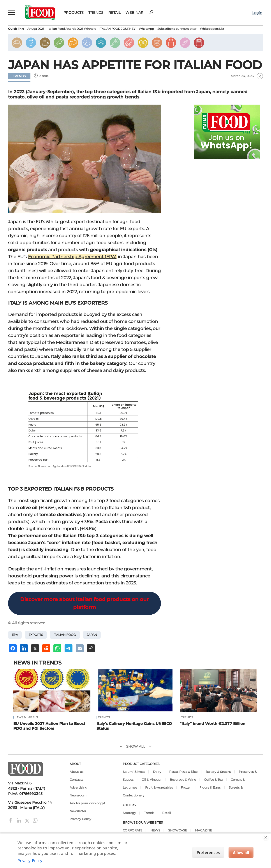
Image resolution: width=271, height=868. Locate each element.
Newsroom (78, 795)
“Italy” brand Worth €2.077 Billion (213, 724)
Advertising (78, 787)
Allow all (241, 852)
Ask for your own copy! (87, 803)
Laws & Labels (26, 717)
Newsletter (78, 811)
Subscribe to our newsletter (177, 29)
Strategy (129, 813)
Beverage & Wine (183, 780)
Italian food (65, 635)
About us (77, 772)
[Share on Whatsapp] (57, 648)
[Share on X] (35, 648)
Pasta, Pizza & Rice (183, 772)
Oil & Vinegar (152, 780)
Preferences (208, 852)
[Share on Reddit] (46, 648)
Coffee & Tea (213, 780)
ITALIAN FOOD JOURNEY (117, 29)
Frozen (186, 787)
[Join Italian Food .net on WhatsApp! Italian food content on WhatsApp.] (227, 132)
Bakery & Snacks (218, 772)
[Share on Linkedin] (24, 648)
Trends (96, 13)
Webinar (134, 13)
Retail (114, 13)
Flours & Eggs (210, 787)
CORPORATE (133, 830)
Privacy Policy (80, 819)
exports (36, 635)
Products (74, 13)
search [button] (151, 12)
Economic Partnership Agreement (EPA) (72, 257)
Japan (92, 635)
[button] (12, 13)
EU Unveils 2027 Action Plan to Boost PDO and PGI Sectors (49, 726)
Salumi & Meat (134, 772)
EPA (15, 635)
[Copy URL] (91, 648)
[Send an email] (80, 648)
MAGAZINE (203, 830)
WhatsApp (146, 29)
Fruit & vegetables (159, 787)
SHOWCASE (178, 830)
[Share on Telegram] (69, 648)
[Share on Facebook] (13, 648)
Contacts (77, 780)
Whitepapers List (212, 29)
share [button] (260, 76)
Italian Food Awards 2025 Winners (72, 29)
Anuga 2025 (36, 29)
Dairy (157, 772)
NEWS (155, 830)
